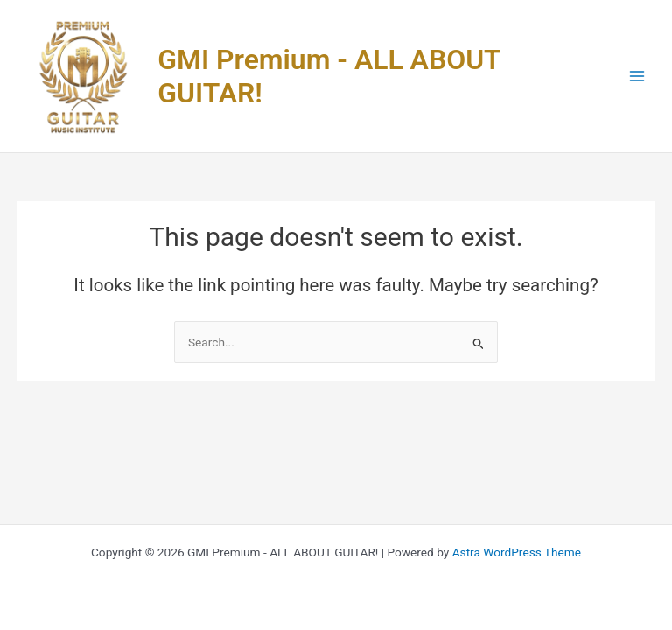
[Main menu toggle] (637, 77)
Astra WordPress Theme (517, 552)
